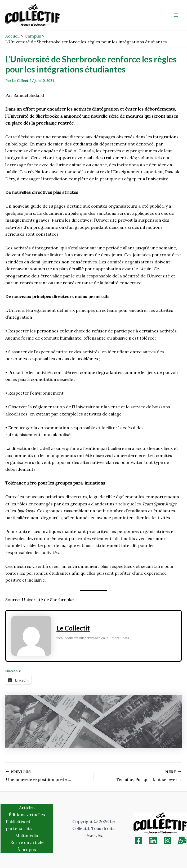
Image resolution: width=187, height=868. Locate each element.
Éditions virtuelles (27, 815)
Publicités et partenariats (19, 825)
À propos (27, 849)
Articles (27, 807)
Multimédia (27, 835)
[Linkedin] (153, 840)
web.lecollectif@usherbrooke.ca (81, 638)
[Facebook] (139, 840)
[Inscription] (182, 840)
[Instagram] (168, 840)
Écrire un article (27, 842)
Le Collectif (73, 628)
